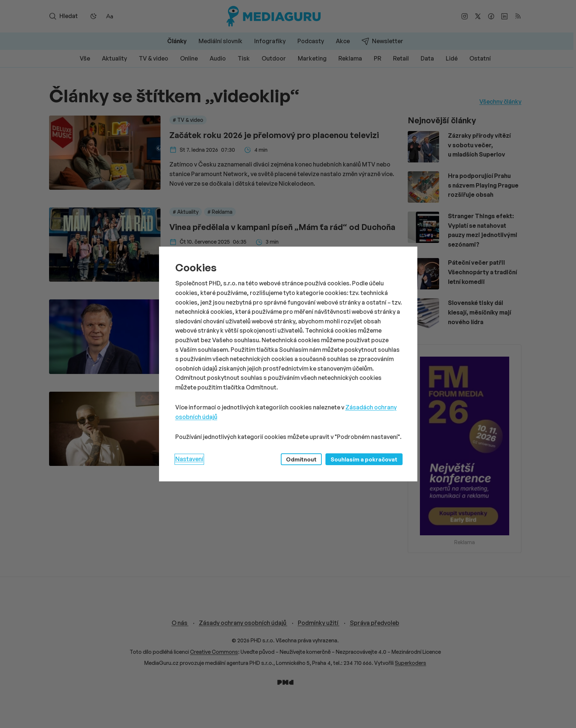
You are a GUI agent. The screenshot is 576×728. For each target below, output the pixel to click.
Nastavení (189, 459)
